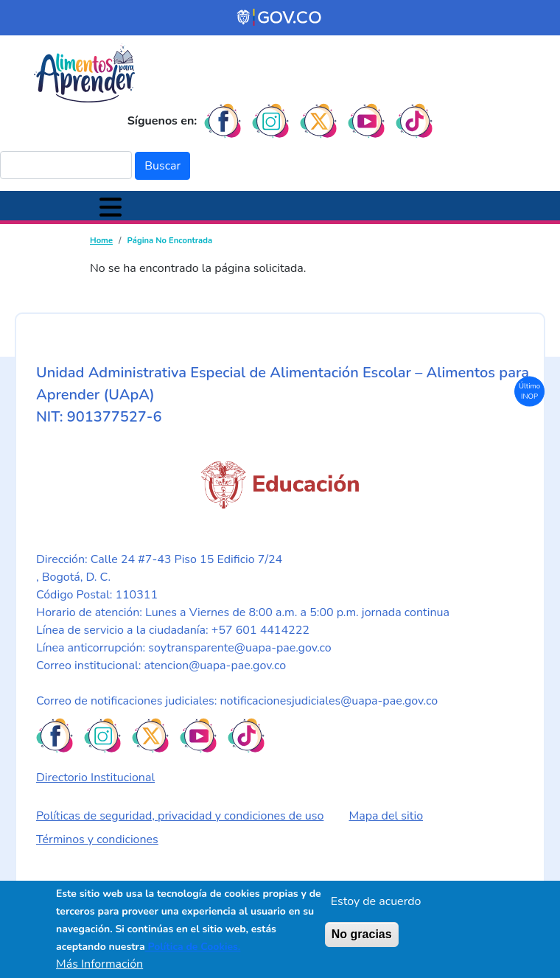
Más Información (99, 964)
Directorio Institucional (95, 778)
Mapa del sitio (386, 816)
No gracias (362, 934)
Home (101, 241)
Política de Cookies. (193, 947)
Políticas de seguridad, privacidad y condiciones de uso (180, 816)
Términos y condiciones (97, 839)
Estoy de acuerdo (376, 901)
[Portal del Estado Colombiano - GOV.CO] (280, 18)
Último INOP (529, 390)
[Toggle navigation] (111, 206)
